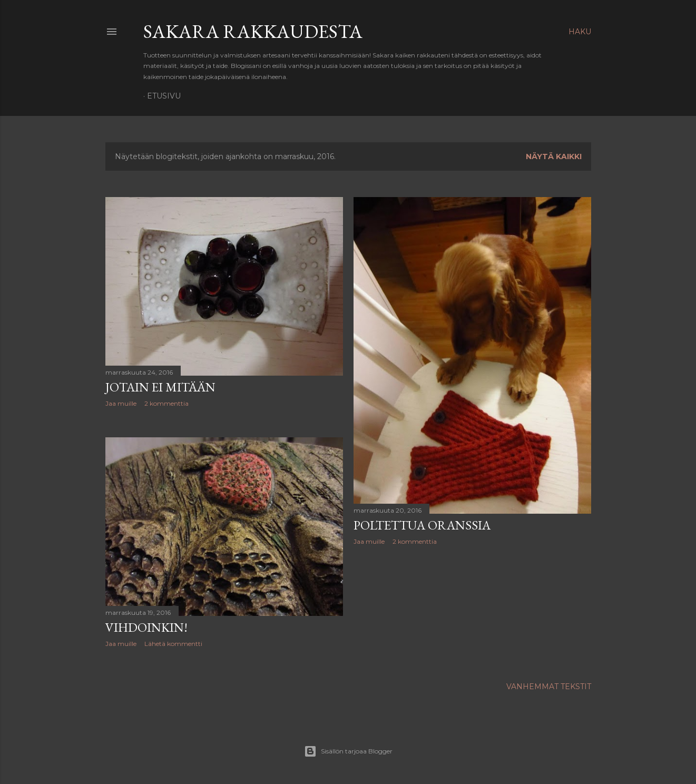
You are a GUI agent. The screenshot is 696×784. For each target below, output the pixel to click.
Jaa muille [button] (121, 403)
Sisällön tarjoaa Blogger (348, 751)
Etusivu (164, 96)
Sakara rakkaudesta (253, 31)
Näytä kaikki (554, 156)
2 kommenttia (166, 403)
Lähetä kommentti (173, 644)
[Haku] (580, 32)
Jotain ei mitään (160, 387)
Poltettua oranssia (422, 525)
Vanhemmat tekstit (549, 687)
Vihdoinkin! (146, 627)
